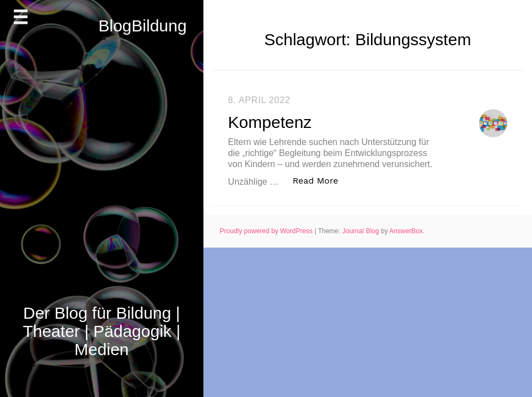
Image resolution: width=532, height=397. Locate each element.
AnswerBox (406, 231)
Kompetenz (270, 122)
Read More (321, 180)
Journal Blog (362, 231)
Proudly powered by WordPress (267, 231)
